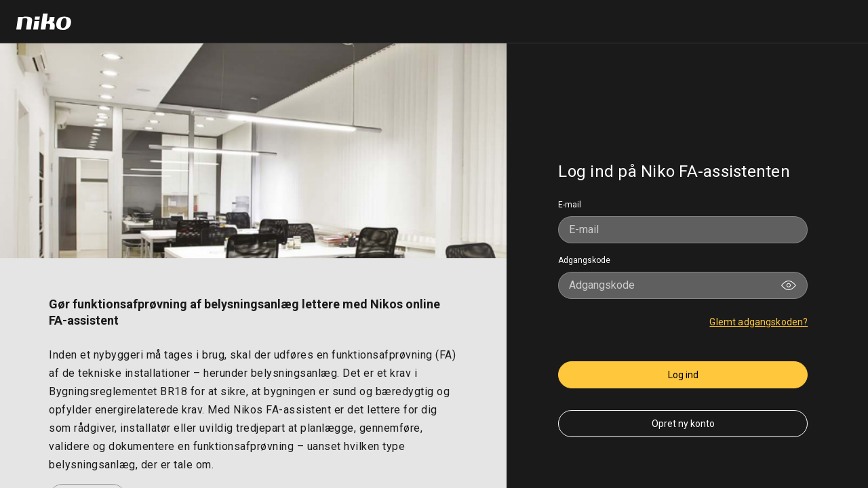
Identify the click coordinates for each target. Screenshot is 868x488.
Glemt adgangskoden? (758, 322)
